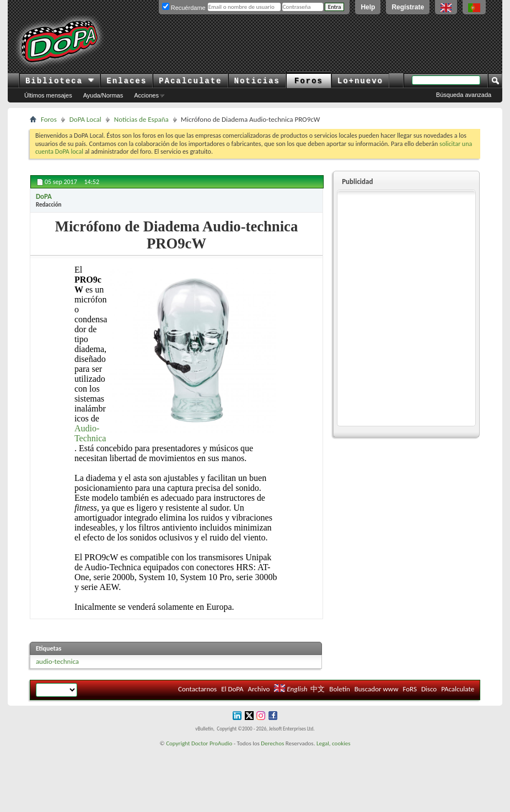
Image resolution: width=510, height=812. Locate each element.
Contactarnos (197, 689)
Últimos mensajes (48, 95)
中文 (318, 689)
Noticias (257, 81)
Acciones (146, 95)
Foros (309, 81)
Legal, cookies (334, 743)
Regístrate (408, 7)
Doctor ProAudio (212, 743)
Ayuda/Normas (103, 95)
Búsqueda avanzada (464, 95)
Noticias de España (141, 119)
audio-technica (57, 661)
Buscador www (377, 689)
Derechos (272, 743)
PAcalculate (190, 81)
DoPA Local (85, 119)
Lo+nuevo (360, 81)
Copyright (178, 743)
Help (368, 7)
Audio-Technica (90, 433)
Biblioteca (60, 81)
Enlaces (127, 81)
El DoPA (232, 689)
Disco (429, 689)
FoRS (410, 689)
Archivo (259, 689)
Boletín (339, 689)
